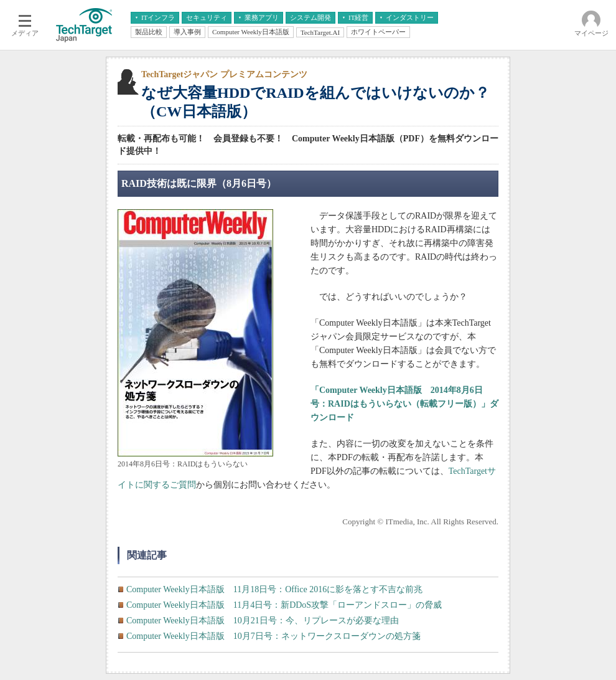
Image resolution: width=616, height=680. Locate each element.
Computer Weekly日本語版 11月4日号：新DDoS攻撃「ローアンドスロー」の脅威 (284, 605)
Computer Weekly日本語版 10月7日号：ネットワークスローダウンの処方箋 (273, 636)
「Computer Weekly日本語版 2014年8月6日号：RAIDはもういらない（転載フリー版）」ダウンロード (404, 404)
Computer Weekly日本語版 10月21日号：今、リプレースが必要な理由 (263, 621)
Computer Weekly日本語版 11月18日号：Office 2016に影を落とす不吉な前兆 (274, 589)
